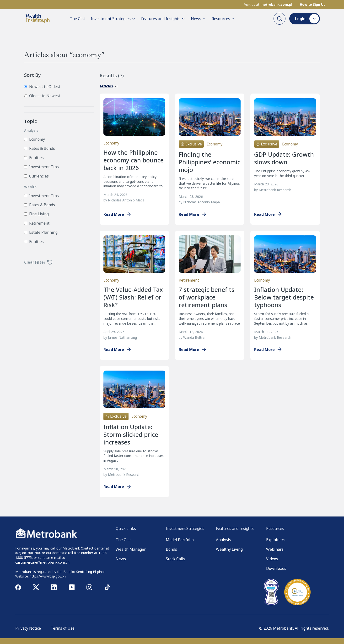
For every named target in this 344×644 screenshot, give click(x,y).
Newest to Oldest (42, 87)
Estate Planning (41, 232)
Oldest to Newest (42, 96)
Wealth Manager (131, 549)
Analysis (223, 540)
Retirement (37, 223)
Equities (34, 158)
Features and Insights (163, 19)
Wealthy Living (229, 549)
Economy (35, 139)
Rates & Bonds (40, 148)
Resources (223, 19)
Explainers (276, 540)
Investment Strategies (113, 19)
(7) (109, 86)
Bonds (171, 549)
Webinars (275, 549)
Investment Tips (41, 167)
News (198, 19)
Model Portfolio (180, 540)
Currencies (36, 176)
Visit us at (269, 5)
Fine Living (36, 214)
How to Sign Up (313, 5)
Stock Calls (175, 559)
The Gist (77, 19)
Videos (272, 559)
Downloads (276, 568)
